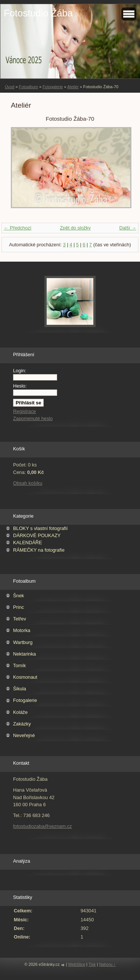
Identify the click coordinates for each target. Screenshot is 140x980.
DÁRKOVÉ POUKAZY (37, 535)
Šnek (18, 596)
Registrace (24, 411)
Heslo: (20, 386)
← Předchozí (18, 228)
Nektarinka (24, 654)
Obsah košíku (28, 483)
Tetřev (20, 619)
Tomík (19, 665)
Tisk (92, 964)
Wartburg (23, 642)
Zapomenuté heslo (33, 418)
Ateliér (73, 87)
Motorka (22, 630)
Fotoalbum (28, 87)
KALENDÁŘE (28, 543)
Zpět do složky (75, 228)
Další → (128, 228)
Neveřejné (24, 735)
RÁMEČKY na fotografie (39, 550)
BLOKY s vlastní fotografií (40, 528)
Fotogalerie (53, 87)
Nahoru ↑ (107, 964)
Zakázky (22, 724)
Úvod (10, 87)
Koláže (20, 712)
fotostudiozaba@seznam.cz (42, 826)
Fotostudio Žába (38, 13)
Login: (20, 371)
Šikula (20, 689)
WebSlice (77, 964)
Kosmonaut (25, 677)
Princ (18, 607)
